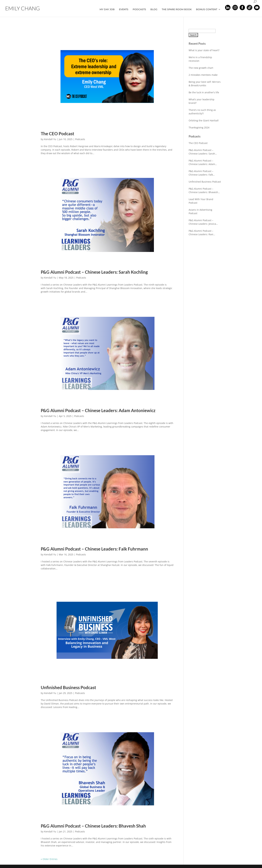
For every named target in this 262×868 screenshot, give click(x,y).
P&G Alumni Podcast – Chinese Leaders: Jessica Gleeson (202, 222)
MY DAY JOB (107, 10)
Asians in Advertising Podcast (200, 211)
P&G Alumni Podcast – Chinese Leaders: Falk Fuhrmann (94, 549)
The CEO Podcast (57, 134)
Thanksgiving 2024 (199, 127)
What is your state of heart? (204, 50)
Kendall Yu (50, 139)
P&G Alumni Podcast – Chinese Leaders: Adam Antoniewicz (98, 410)
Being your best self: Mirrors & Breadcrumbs (205, 84)
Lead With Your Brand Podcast (201, 201)
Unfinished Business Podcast (68, 687)
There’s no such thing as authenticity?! (202, 112)
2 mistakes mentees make (203, 75)
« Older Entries (49, 859)
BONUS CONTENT (207, 10)
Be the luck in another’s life (204, 92)
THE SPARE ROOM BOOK (177, 10)
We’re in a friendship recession (200, 59)
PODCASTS (139, 10)
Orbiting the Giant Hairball (204, 120)
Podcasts (80, 139)
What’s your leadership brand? (202, 101)
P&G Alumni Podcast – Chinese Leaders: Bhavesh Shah (93, 826)
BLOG (154, 10)
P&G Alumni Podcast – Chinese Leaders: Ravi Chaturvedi (201, 233)
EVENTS (124, 10)
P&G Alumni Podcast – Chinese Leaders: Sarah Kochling (94, 272)
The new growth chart (201, 68)
